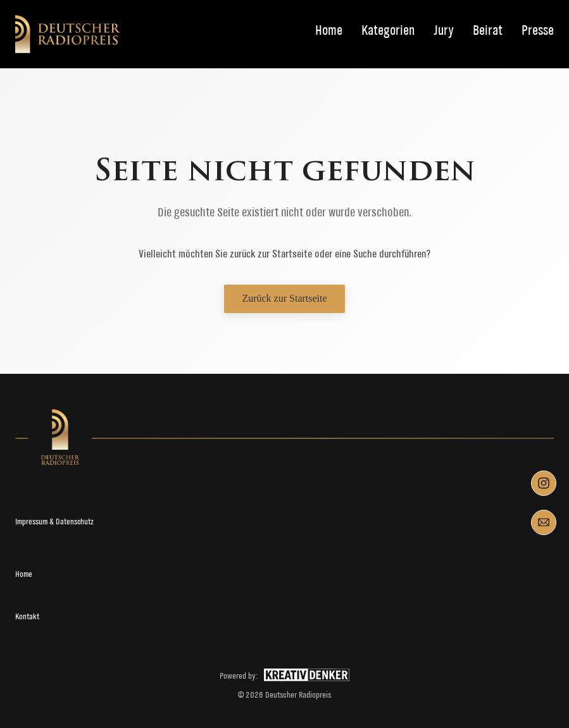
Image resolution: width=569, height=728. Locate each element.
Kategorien (388, 31)
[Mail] (544, 522)
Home (329, 31)
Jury (444, 31)
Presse (538, 31)
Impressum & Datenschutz (54, 521)
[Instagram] (544, 483)
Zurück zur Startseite (284, 298)
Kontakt (27, 616)
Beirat (488, 31)
